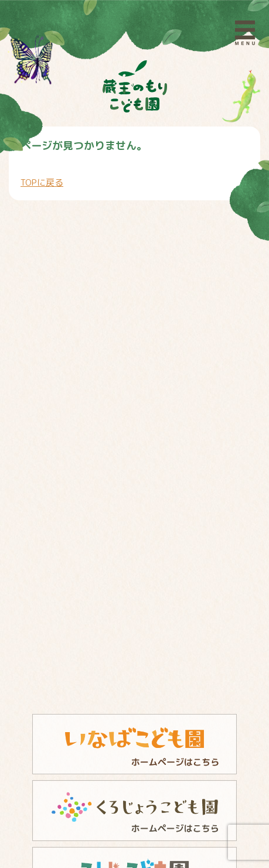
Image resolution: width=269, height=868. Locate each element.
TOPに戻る (42, 182)
